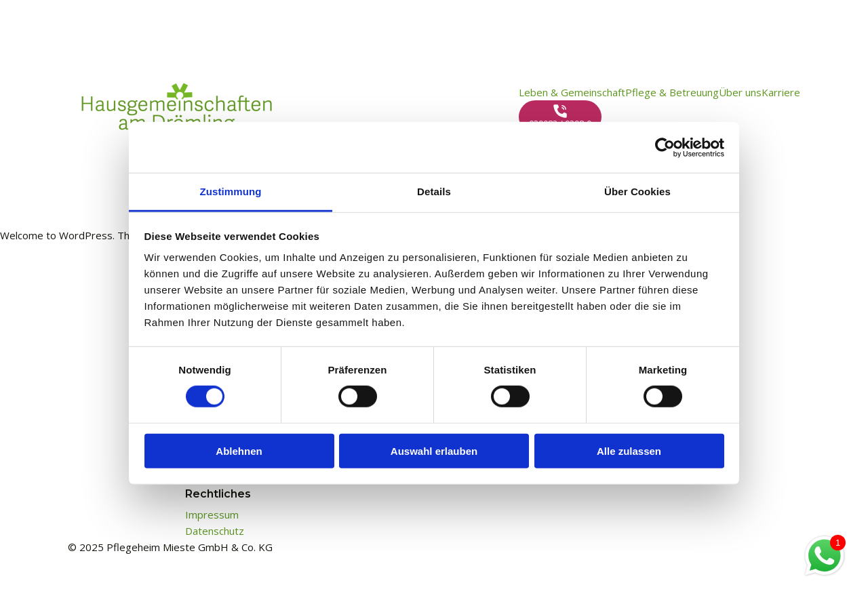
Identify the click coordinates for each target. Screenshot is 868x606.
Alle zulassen (629, 451)
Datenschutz (215, 531)
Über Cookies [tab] (637, 191)
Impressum (212, 514)
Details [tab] (434, 191)
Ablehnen (239, 451)
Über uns (740, 92)
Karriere (781, 92)
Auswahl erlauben (434, 451)
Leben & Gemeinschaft (572, 92)
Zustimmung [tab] (231, 191)
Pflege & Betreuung (672, 92)
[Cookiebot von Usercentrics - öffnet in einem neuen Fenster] (665, 147)
